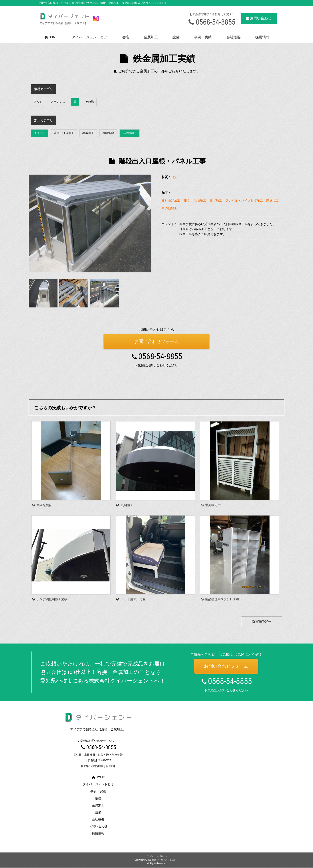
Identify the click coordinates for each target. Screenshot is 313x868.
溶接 (125, 37)
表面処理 (108, 133)
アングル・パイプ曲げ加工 (244, 201)
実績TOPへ (261, 622)
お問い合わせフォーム (156, 341)
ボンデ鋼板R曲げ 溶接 (52, 599)
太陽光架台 (44, 505)
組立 (187, 201)
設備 (176, 37)
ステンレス (58, 102)
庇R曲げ (127, 505)
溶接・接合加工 (64, 133)
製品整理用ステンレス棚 (222, 599)
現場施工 (200, 201)
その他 (89, 102)
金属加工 (151, 37)
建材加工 (272, 201)
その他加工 (130, 133)
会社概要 (234, 37)
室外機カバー (214, 505)
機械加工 (88, 133)
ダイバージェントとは (89, 37)
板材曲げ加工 (171, 201)
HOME (50, 37)
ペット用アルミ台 (133, 599)
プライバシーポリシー (156, 857)
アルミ (38, 102)
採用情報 (262, 37)
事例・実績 (203, 37)
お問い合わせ (258, 18)
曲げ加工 (40, 133)
